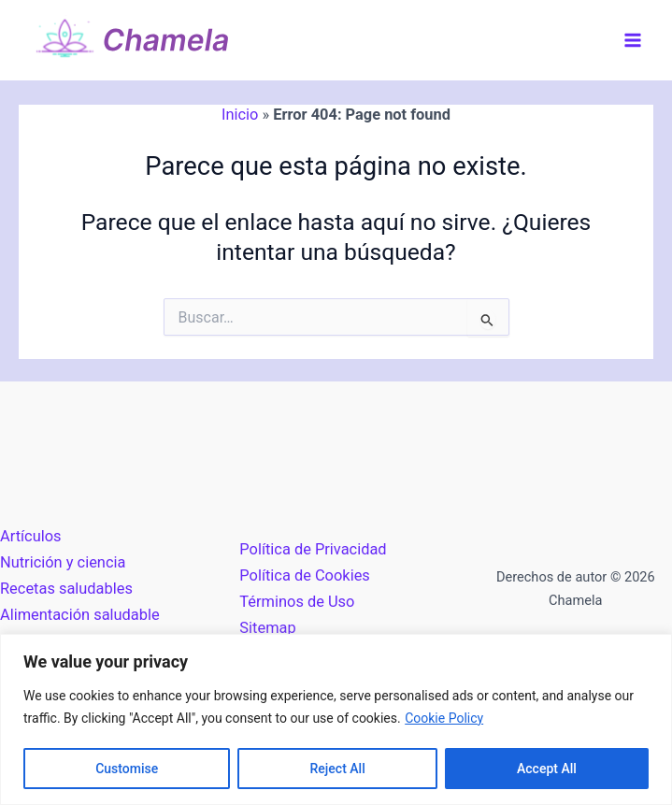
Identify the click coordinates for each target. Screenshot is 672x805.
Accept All (547, 769)
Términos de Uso (297, 602)
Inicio (240, 115)
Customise (127, 769)
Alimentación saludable (80, 615)
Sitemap (267, 628)
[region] (336, 719)
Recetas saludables (66, 589)
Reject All (338, 769)
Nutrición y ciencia (63, 562)
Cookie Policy (444, 718)
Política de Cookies (304, 575)
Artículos (31, 536)
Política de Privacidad (313, 549)
